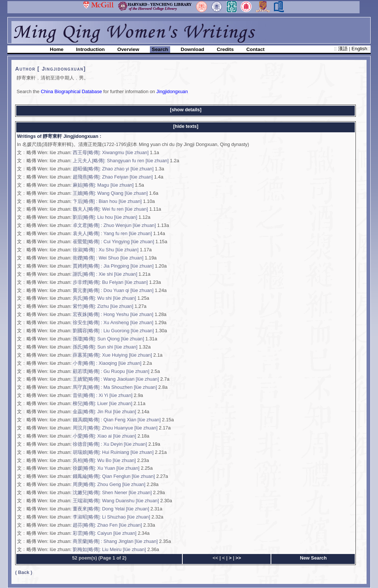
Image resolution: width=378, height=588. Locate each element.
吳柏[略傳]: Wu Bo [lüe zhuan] (104, 460)
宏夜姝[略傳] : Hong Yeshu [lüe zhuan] (113, 314)
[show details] (185, 110)
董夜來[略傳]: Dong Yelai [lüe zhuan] (111, 509)
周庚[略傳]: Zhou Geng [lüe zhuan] (109, 484)
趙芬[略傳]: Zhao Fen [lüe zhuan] (107, 525)
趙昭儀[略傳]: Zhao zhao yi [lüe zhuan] (113, 169)
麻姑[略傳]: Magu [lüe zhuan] (103, 185)
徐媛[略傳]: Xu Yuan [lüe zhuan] (107, 468)
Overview (128, 49)
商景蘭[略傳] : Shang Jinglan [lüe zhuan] (116, 541)
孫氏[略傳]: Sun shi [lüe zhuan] (105, 347)
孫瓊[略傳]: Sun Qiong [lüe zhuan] (108, 339)
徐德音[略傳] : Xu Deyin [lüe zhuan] (110, 444)
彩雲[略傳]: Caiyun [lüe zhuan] (104, 533)
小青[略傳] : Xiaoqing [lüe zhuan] (107, 363)
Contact (255, 49)
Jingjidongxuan (172, 91)
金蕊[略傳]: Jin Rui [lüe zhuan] (105, 412)
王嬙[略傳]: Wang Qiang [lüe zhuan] (110, 193)
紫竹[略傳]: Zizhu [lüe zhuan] (103, 306)
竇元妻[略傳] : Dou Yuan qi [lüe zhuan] (113, 290)
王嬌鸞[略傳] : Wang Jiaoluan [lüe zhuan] (116, 379)
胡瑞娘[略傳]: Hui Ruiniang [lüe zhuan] (113, 452)
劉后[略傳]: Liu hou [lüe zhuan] (105, 217)
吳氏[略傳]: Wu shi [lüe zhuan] (104, 298)
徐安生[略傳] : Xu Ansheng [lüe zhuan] (114, 322)
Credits (225, 49)
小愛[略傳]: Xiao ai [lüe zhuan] (104, 436)
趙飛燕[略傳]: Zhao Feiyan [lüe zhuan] (113, 177)
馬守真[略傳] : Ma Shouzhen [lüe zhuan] (115, 387)
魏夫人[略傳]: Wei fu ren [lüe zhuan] (110, 209)
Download (193, 49)
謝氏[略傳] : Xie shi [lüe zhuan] (105, 274)
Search (160, 49)
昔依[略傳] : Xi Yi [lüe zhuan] (103, 395)
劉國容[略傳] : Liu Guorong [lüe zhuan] (113, 331)
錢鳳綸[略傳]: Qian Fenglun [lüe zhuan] (114, 476)
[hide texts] (186, 126)
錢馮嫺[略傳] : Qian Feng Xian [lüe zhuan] (117, 420)
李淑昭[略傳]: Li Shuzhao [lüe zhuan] (111, 517)
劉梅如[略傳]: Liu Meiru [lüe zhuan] (109, 549)
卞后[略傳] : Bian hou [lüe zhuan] (107, 201)
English (359, 49)
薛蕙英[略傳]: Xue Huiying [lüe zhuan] (112, 355)
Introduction (90, 49)
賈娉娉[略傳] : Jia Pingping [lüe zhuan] (113, 266)
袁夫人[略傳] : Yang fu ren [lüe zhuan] (113, 233)
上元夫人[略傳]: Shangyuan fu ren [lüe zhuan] (121, 161)
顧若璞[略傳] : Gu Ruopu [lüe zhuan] (111, 371)
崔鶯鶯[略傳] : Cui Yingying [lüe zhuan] (113, 242)
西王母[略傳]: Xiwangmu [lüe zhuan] (111, 152)
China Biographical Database (71, 91)
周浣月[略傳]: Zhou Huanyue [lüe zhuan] (115, 428)
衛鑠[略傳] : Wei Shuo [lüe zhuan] (108, 258)
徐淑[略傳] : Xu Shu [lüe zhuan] (106, 250)
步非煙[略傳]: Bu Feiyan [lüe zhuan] (111, 282)
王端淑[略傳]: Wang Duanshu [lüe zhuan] (116, 501)
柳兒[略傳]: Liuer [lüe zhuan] (103, 403)
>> (238, 558)
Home (57, 49)
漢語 (344, 49)
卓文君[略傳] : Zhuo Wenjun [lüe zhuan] (114, 225)
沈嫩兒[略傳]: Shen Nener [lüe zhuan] (112, 492)
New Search (314, 558)
